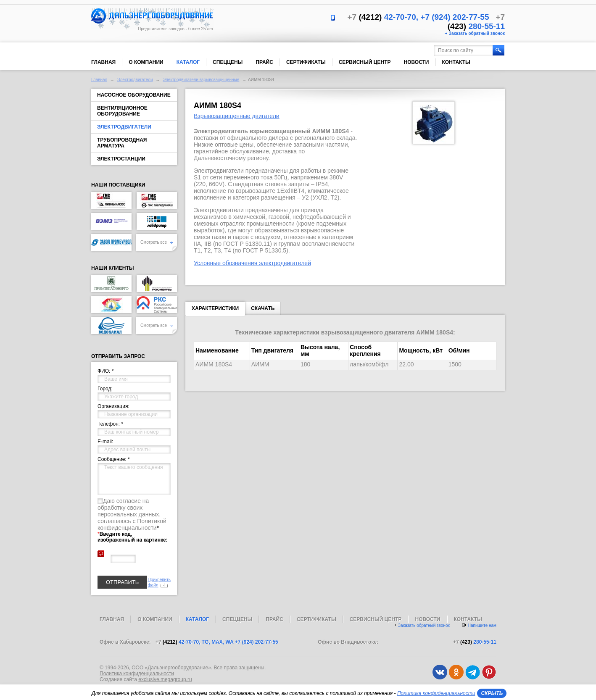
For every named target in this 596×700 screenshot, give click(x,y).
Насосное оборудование (134, 95)
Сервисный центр (365, 62)
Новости (416, 62)
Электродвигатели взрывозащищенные (201, 80)
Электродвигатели (135, 80)
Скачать (263, 308)
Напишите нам (482, 625)
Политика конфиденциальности (137, 674)
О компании (146, 62)
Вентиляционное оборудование (122, 111)
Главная (103, 62)
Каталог (188, 62)
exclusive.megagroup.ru (165, 679)
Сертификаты (306, 62)
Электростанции (121, 159)
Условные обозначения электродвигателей (252, 263)
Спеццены (228, 62)
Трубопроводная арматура (122, 143)
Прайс (264, 62)
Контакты (456, 62)
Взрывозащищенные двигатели (237, 116)
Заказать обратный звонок (477, 33)
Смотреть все (157, 242)
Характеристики (215, 310)
